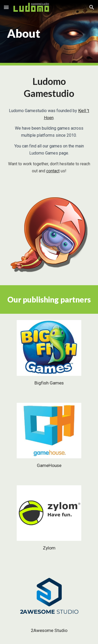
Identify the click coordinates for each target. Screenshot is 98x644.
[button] (6, 7)
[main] (49, 33)
